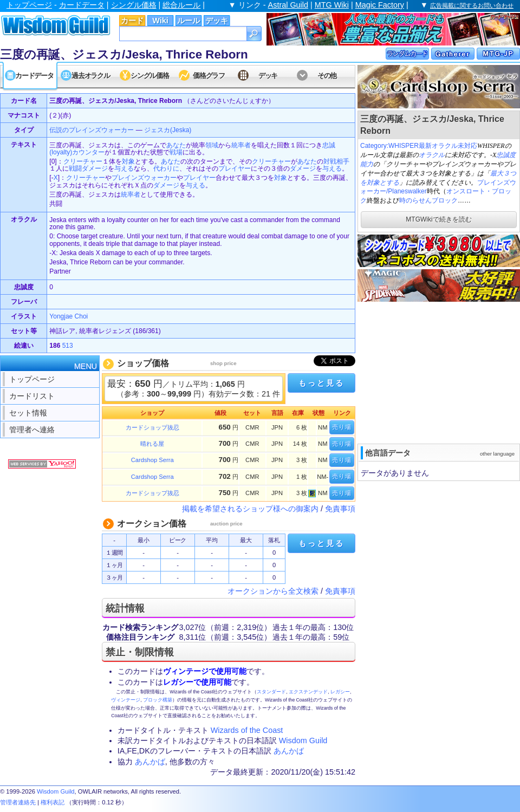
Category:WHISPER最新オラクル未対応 (419, 146)
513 (68, 346)
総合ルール (181, 5)
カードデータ (82, 5)
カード (132, 21)
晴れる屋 (152, 444)
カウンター (88, 152)
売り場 (342, 427)
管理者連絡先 (18, 802)
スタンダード (271, 692)
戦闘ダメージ (88, 168)
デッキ (217, 21)
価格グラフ (209, 76)
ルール (188, 21)
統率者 (241, 145)
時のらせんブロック (428, 200)
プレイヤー (235, 168)
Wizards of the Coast (247, 730)
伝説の (59, 130)
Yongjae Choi (69, 316)
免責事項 (340, 509)
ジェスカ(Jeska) (168, 130)
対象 (128, 161)
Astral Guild (288, 5)
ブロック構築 (158, 700)
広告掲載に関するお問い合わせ (472, 5)
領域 (212, 145)
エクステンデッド (308, 692)
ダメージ (303, 168)
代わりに (166, 168)
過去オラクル (90, 76)
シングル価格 (134, 5)
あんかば (289, 751)
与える (124, 168)
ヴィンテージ (126, 700)
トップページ (29, 5)
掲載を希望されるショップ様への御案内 (250, 509)
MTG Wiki (332, 5)
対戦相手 (336, 161)
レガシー (340, 692)
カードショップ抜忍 (152, 427)
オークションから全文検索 (273, 591)
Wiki (160, 21)
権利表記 (53, 802)
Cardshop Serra (152, 460)
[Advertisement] (425, 372)
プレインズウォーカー (101, 130)
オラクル (432, 155)
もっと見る (321, 383)
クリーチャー (83, 161)
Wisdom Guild (303, 740)
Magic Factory (380, 5)
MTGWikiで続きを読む (438, 219)
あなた (176, 145)
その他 (327, 76)
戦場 (176, 152)
